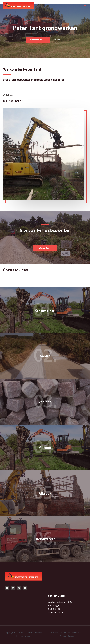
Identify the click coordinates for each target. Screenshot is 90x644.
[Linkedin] (25, 588)
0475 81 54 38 (54, 609)
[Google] (19, 588)
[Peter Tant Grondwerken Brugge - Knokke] (18, 6)
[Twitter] (13, 588)
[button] (38, 40)
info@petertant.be (56, 612)
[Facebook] (7, 588)
